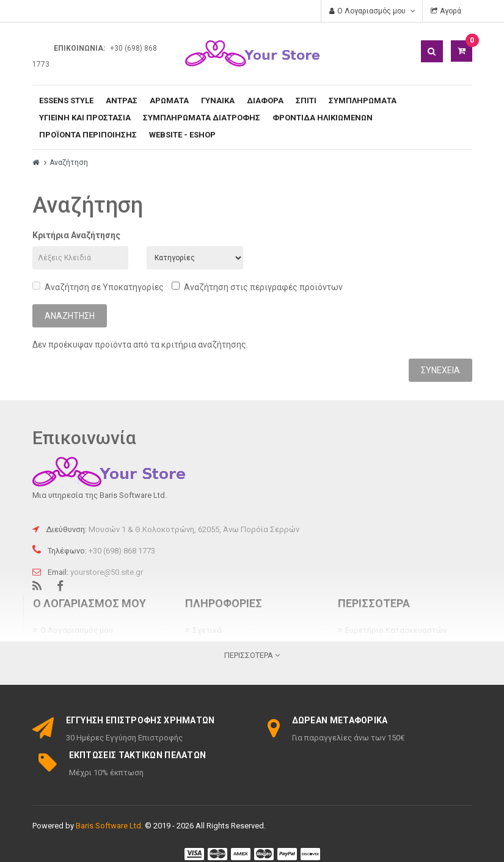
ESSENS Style (66, 100)
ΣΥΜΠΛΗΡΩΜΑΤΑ (363, 100)
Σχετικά (207, 630)
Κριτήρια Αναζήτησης (76, 235)
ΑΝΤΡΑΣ (122, 100)
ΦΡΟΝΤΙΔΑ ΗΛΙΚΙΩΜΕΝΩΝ (323, 118)
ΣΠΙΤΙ (306, 100)
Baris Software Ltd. (109, 826)
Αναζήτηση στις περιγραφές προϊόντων (257, 287)
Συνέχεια (440, 370)
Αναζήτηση (69, 163)
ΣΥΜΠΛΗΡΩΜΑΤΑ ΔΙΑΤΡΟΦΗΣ (202, 118)
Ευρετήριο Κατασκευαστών (396, 630)
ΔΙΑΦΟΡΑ (265, 100)
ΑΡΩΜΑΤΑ (169, 100)
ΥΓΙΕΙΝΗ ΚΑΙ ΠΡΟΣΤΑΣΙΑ (85, 118)
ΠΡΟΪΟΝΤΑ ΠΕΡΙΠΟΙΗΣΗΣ (88, 135)
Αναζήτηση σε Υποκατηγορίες (98, 287)
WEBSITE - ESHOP (182, 135)
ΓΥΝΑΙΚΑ (218, 100)
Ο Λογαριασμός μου (77, 630)
